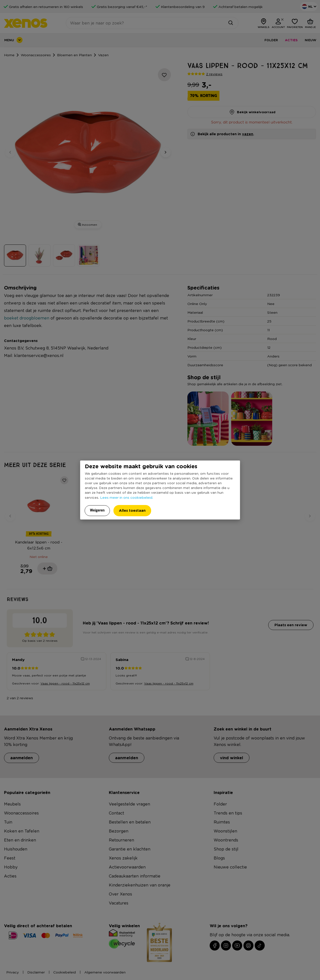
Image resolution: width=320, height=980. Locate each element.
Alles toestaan (132, 510)
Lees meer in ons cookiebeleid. (127, 497)
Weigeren (97, 510)
